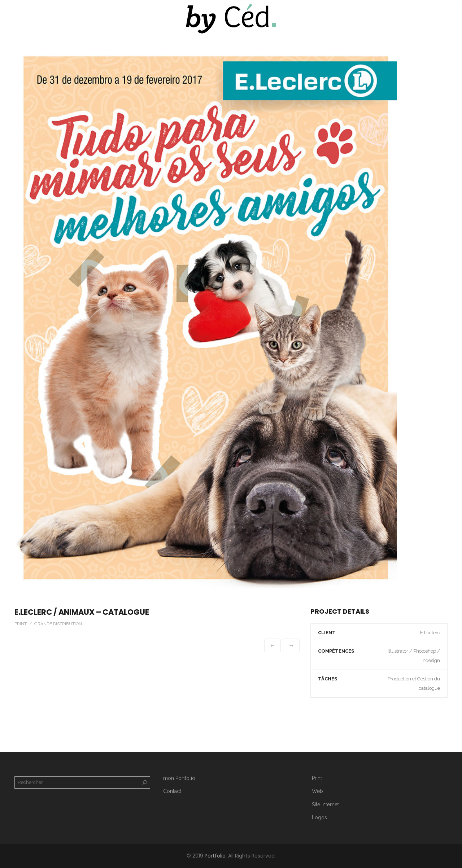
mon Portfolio (179, 778)
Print (317, 778)
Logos (319, 817)
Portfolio (215, 856)
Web (317, 791)
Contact (172, 791)
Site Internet (325, 805)
